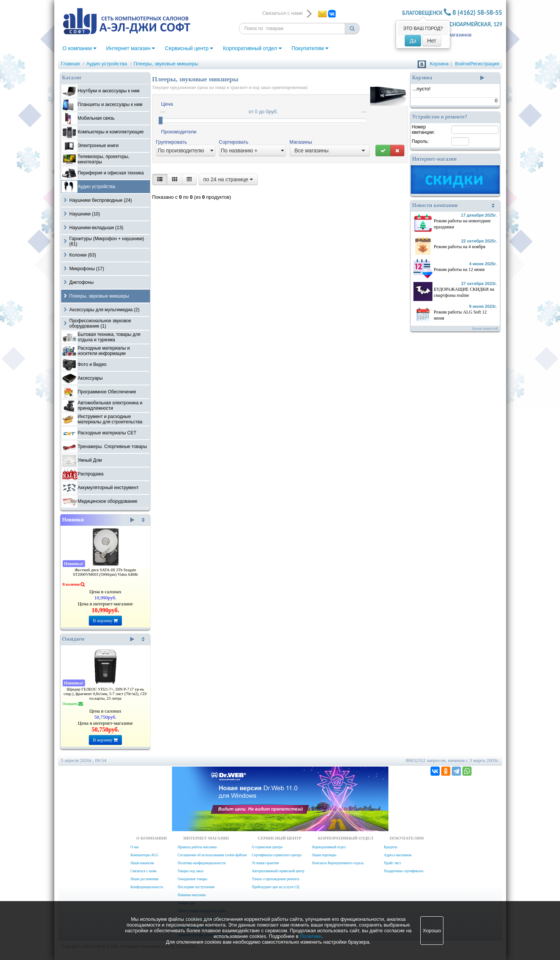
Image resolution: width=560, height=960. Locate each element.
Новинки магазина (192, 895)
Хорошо (432, 931)
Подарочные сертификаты (404, 871)
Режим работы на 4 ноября (460, 247)
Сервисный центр (189, 48)
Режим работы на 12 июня (459, 269)
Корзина (439, 64)
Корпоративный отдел (252, 48)
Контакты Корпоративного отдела (338, 863)
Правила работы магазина (197, 847)
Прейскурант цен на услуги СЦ (275, 887)
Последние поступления (196, 887)
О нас (135, 847)
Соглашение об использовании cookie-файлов (212, 855)
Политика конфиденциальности (202, 863)
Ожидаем (99, 639)
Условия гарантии (265, 863)
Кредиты (390, 847)
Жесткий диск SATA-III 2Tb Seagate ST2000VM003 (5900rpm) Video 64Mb (105, 572)
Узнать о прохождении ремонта (275, 879)
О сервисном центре (267, 847)
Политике (311, 936)
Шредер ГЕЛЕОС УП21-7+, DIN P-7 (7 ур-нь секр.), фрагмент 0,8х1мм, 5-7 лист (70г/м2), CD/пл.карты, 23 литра (105, 694)
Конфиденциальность (147, 887)
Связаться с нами (144, 871)
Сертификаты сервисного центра (277, 855)
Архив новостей (485, 329)
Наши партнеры (325, 855)
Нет (432, 41)
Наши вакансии (142, 863)
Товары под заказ (191, 871)
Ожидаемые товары (192, 879)
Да (413, 41)
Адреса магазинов (451, 35)
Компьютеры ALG (144, 855)
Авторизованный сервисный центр (278, 871)
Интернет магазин (131, 48)
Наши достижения (144, 879)
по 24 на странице (228, 179)
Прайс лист (392, 863)
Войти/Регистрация (477, 64)
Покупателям (310, 48)
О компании (80, 48)
